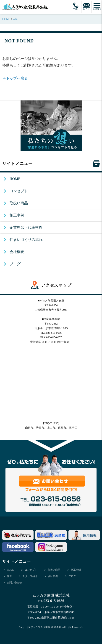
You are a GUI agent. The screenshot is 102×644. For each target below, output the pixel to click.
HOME (15, 179)
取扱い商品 (19, 203)
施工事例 (17, 215)
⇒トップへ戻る (15, 78)
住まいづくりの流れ (26, 240)
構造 (9, 576)
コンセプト (19, 191)
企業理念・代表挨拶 (26, 227)
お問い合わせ (14, 583)
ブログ (15, 264)
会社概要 (17, 252)
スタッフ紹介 (30, 576)
